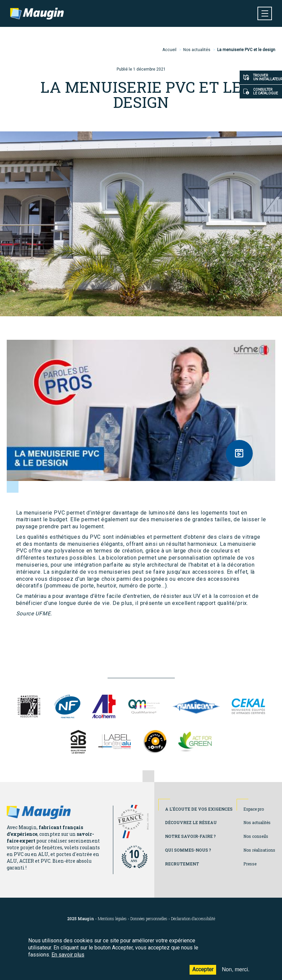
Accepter (203, 969)
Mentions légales (112, 919)
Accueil (169, 50)
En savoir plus (68, 955)
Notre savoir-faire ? (190, 836)
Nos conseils (256, 836)
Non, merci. (236, 969)
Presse (250, 864)
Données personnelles (149, 919)
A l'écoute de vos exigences (199, 809)
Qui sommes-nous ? (188, 850)
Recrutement (182, 864)
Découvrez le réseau (191, 822)
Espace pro (254, 809)
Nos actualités (197, 50)
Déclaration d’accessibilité (193, 919)
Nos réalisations (259, 850)
